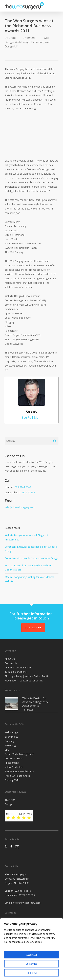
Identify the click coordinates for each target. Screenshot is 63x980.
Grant (12, 38)
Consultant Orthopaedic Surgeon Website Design (31, 558)
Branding (10, 741)
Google (9, 804)
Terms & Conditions (16, 672)
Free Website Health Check (19, 771)
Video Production (14, 767)
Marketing (10, 745)
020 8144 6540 (23, 487)
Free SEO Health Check (17, 776)
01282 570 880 (27, 492)
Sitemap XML (12, 780)
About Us (10, 659)
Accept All (32, 955)
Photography (12, 763)
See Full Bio (30, 417)
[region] (32, 949)
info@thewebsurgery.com (20, 507)
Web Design (11, 732)
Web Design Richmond (29, 42)
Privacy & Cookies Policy (18, 668)
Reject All (32, 973)
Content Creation (14, 758)
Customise (32, 964)
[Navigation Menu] (57, 6)
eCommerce (11, 737)
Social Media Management (19, 754)
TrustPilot (10, 800)
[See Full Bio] (40, 417)
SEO (7, 750)
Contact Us (33, 628)
